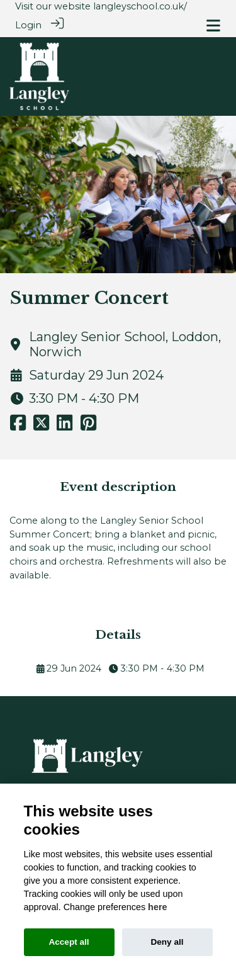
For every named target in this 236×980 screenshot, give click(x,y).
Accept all (69, 942)
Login (28, 25)
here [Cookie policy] (157, 907)
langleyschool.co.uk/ (140, 6)
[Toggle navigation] (213, 25)
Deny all (167, 942)
